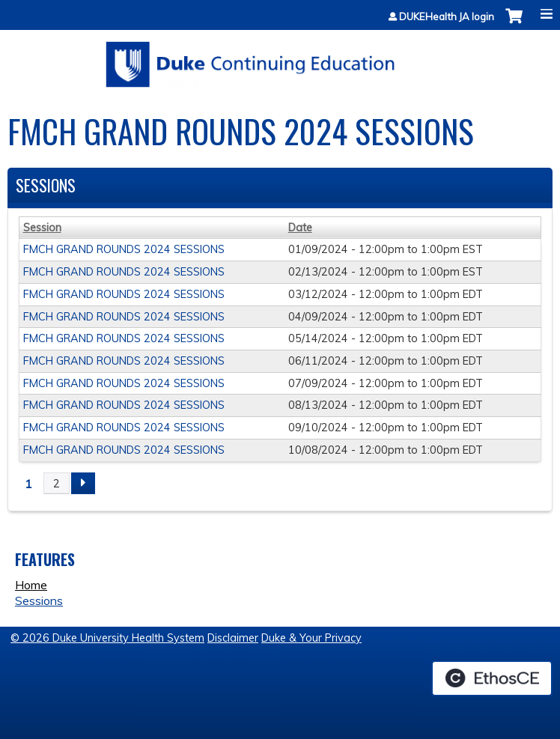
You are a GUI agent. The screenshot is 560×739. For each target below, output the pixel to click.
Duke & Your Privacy (311, 638)
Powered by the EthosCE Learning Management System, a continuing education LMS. (492, 678)
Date (300, 228)
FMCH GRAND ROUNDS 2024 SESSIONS (124, 249)
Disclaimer (233, 638)
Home (31, 585)
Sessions (39, 600)
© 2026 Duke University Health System (107, 638)
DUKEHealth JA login (447, 17)
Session (42, 228)
